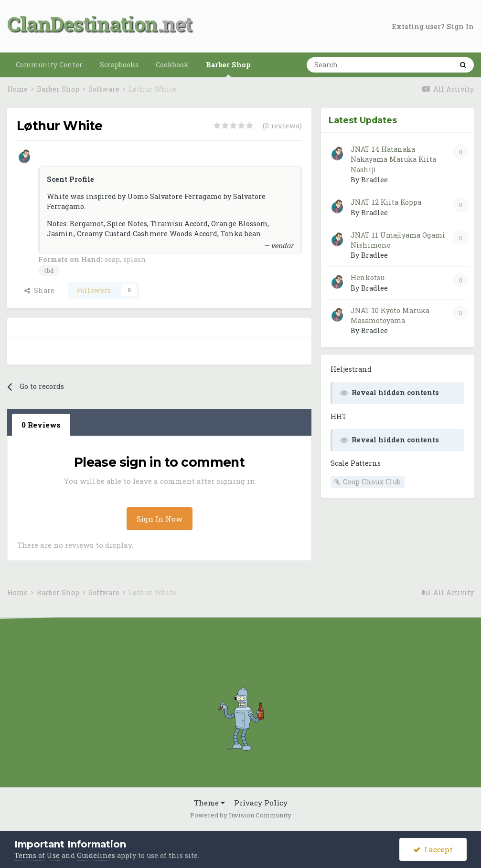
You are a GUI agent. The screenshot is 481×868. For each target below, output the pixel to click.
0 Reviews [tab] (41, 425)
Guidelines (96, 855)
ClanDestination (82, 24)
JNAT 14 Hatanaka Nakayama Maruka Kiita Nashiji (393, 159)
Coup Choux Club (372, 482)
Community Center (49, 65)
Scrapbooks (119, 65)
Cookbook (172, 65)
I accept (433, 849)
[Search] (351, 65)
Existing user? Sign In (433, 26)
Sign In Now (160, 519)
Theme (209, 803)
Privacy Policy (261, 803)
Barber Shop (228, 69)
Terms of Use (37, 855)
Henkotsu (368, 277)
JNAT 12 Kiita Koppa (386, 202)
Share (39, 290)
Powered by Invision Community (241, 815)
